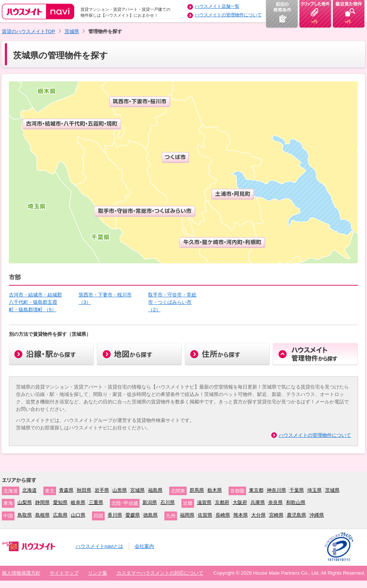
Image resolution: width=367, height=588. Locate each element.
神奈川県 (276, 490)
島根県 (42, 515)
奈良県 (276, 502)
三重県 (96, 502)
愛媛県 (133, 515)
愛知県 (60, 502)
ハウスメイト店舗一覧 (217, 6)
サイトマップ (64, 573)
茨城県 (72, 31)
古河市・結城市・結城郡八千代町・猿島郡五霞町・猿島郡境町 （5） (35, 302)
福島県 (155, 490)
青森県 (66, 490)
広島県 (60, 515)
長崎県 (223, 515)
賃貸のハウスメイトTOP (29, 31)
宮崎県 (276, 515)
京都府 (222, 502)
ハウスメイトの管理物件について (228, 15)
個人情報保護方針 (21, 573)
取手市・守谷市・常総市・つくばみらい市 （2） (172, 302)
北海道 (30, 490)
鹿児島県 (296, 515)
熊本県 (241, 515)
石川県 (168, 502)
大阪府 (240, 502)
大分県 (258, 515)
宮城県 (137, 490)
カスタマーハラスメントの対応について (160, 573)
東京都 (256, 490)
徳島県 (150, 515)
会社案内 (144, 546)
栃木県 (215, 490)
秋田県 (84, 490)
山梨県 (25, 502)
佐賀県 (205, 515)
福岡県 (187, 515)
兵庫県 (258, 502)
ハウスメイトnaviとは (99, 546)
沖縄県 (317, 515)
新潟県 (150, 502)
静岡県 (42, 502)
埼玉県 (314, 490)
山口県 (78, 515)
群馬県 (197, 490)
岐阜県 (78, 502)
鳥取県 (25, 515)
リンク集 (98, 573)
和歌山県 (296, 502)
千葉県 (297, 490)
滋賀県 (204, 502)
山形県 (120, 490)
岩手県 (102, 490)
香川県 (115, 515)
